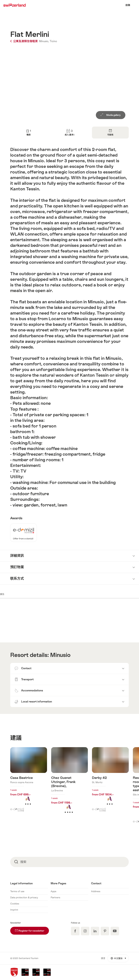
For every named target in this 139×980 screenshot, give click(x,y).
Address (96, 891)
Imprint (14, 910)
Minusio (60, 655)
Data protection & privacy (24, 897)
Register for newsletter (32, 929)
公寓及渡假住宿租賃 (24, 41)
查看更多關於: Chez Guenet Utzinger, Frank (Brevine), (70, 785)
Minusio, (44, 41)
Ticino (53, 41)
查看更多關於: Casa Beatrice (29, 781)
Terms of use (17, 891)
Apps (53, 891)
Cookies (15, 904)
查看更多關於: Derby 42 (110, 781)
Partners (55, 897)
